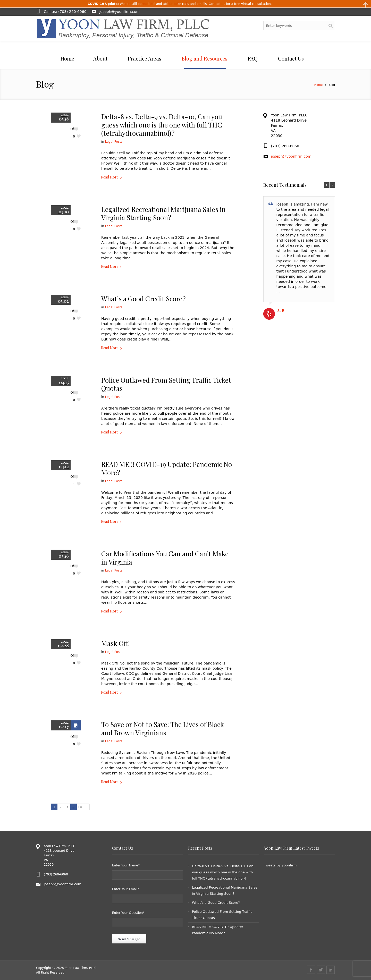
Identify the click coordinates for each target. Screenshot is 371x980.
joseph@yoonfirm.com (119, 12)
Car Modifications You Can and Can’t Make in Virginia (165, 558)
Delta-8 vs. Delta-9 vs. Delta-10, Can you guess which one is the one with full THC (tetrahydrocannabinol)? (162, 125)
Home (318, 85)
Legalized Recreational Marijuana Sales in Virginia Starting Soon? (163, 213)
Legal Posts (114, 142)
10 (80, 807)
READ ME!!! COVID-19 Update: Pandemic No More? (167, 468)
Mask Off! (116, 643)
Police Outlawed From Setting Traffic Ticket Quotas (166, 384)
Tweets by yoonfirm (280, 865)
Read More (110, 177)
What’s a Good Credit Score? (143, 299)
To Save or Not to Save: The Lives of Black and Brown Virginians (163, 728)
